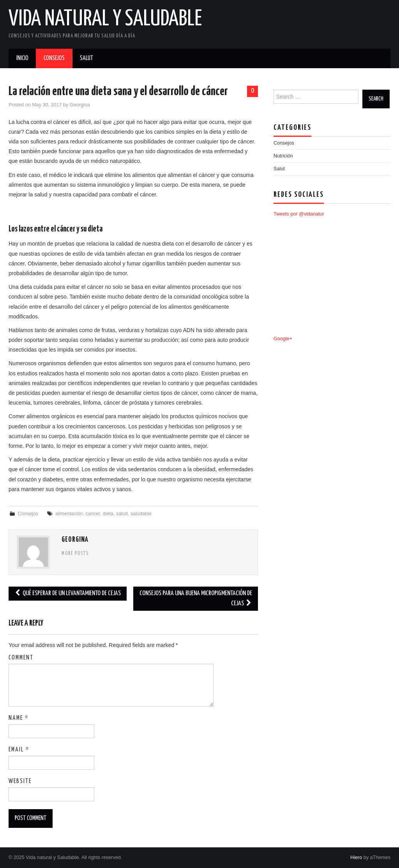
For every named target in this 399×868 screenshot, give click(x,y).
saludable (141, 514)
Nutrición (283, 156)
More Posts (75, 554)
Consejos (54, 58)
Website (20, 781)
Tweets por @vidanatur (299, 214)
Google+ (283, 339)
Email (19, 750)
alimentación (69, 514)
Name (19, 718)
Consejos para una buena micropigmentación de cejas (196, 598)
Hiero (356, 857)
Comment (21, 658)
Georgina (80, 105)
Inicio (22, 58)
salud (122, 514)
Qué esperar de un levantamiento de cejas (68, 593)
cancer (93, 514)
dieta (108, 514)
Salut (87, 58)
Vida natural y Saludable (105, 19)
